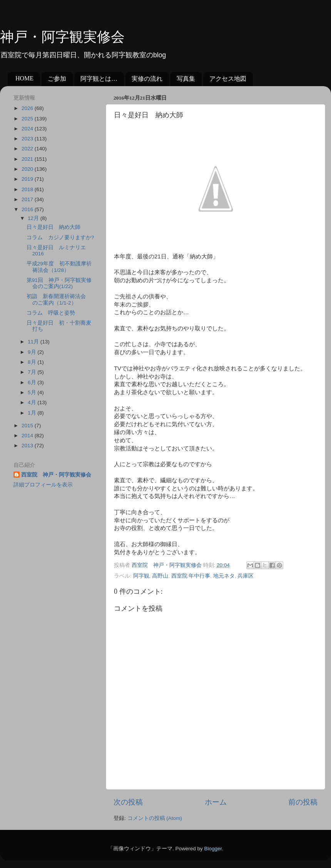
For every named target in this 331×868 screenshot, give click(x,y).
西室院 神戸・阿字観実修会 (56, 475)
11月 (34, 342)
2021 (28, 159)
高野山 (160, 576)
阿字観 (141, 576)
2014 (28, 436)
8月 (33, 362)
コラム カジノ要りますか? (60, 237)
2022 (28, 149)
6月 (33, 382)
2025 (28, 119)
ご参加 (57, 79)
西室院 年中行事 (191, 576)
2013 (28, 446)
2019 (28, 179)
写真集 (186, 79)
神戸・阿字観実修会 (62, 37)
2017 (28, 199)
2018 (28, 189)
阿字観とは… (99, 79)
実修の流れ (147, 79)
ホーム (216, 802)
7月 (33, 372)
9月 (33, 352)
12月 (34, 218)
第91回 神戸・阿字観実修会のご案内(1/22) (59, 283)
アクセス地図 (228, 79)
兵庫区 (246, 576)
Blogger (213, 849)
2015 (28, 426)
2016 (28, 209)
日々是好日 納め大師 (53, 227)
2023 (28, 139)
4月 (33, 402)
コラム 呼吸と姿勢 (51, 313)
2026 (28, 108)
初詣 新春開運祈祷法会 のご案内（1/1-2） (59, 299)
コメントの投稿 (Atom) (155, 818)
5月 (33, 392)
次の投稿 (128, 802)
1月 (33, 413)
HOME (24, 78)
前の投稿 (303, 802)
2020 (28, 169)
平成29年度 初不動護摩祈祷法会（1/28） (59, 267)
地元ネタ (224, 576)
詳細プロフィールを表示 (43, 485)
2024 (28, 129)
